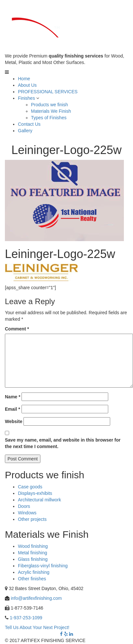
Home (24, 79)
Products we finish (50, 105)
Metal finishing (33, 553)
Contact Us (29, 124)
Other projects (32, 519)
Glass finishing (33, 559)
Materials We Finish (51, 111)
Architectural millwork (39, 500)
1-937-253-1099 (26, 618)
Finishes (26, 98)
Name (13, 397)
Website (14, 421)
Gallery (25, 131)
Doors (24, 506)
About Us (27, 85)
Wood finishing (33, 546)
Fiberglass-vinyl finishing (43, 566)
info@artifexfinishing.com (36, 598)
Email (13, 409)
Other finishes (32, 579)
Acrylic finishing (34, 572)
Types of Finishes (49, 118)
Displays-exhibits (35, 493)
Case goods (30, 487)
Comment (17, 329)
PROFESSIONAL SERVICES (48, 92)
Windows (27, 513)
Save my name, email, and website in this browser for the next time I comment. (63, 443)
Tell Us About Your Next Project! (37, 627)
